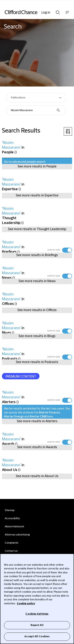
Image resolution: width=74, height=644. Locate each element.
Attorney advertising (17, 535)
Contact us (11, 551)
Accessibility (12, 518)
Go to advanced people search (25, 162)
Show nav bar (67, 14)
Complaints (12, 543)
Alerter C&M (38, 417)
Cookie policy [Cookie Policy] (26, 604)
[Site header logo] (31, 12)
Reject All (37, 625)
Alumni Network (14, 527)
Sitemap (10, 510)
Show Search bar (58, 12)
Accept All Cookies (37, 636)
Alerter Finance (49, 413)
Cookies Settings (37, 614)
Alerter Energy (14, 417)
